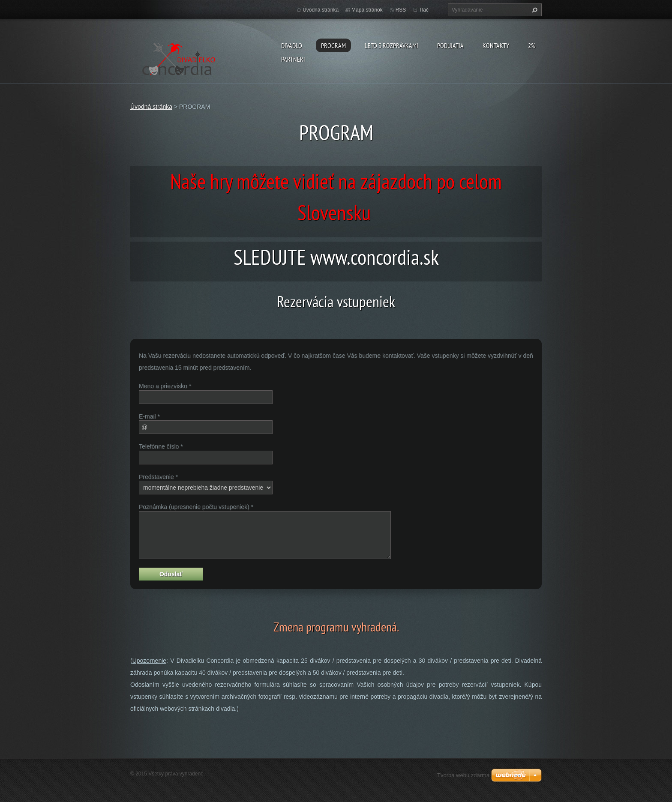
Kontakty (496, 45)
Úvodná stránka (321, 10)
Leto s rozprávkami (391, 45)
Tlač (424, 10)
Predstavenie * (158, 477)
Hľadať (534, 10)
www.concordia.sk (375, 257)
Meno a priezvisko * (165, 386)
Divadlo (292, 45)
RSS (401, 10)
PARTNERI (293, 59)
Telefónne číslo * (161, 446)
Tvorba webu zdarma (463, 775)
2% (532, 45)
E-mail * (149, 416)
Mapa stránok (367, 10)
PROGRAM (333, 45)
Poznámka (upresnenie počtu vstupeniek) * (196, 507)
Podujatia (450, 45)
